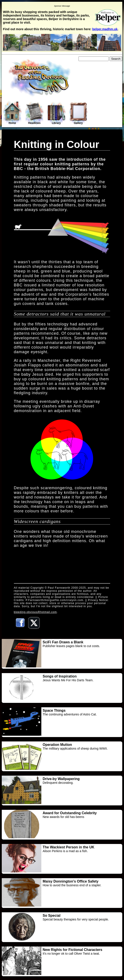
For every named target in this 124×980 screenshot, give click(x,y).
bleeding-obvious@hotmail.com (35, 612)
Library (56, 113)
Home (12, 113)
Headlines (34, 113)
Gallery (78, 113)
